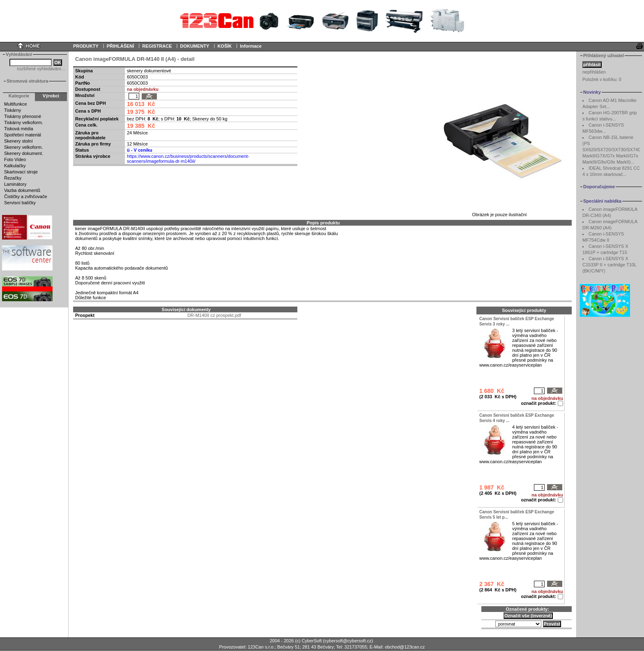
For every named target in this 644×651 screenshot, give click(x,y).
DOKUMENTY (194, 46)
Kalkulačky (15, 166)
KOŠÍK (224, 46)
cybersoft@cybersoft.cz (348, 641)
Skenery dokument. (24, 153)
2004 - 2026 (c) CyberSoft (296, 641)
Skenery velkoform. (23, 147)
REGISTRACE (157, 46)
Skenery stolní (18, 141)
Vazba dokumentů (22, 190)
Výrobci (51, 96)
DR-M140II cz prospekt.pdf (214, 315)
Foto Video (15, 159)
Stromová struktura (27, 81)
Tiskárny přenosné (23, 116)
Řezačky (13, 178)
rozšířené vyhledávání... (41, 69)
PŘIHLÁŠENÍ (121, 46)
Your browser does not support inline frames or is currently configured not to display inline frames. (322, 21)
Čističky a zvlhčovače (26, 196)
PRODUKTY (86, 46)
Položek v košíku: (602, 79)
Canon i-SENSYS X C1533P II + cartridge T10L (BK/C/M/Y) (609, 265)
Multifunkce (16, 104)
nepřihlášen (594, 72)
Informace (251, 46)
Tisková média (19, 129)
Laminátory (15, 184)
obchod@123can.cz (405, 647)
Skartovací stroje (21, 172)
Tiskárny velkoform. (24, 122)
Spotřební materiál (23, 135)
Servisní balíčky (20, 203)
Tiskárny (13, 110)
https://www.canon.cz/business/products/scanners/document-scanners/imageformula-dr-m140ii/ (188, 159)
